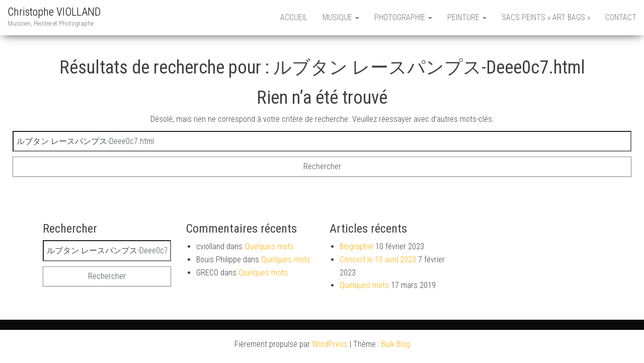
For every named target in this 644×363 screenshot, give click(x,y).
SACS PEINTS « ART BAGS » (546, 17)
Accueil (294, 17)
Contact (621, 17)
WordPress (330, 344)
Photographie (403, 17)
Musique (341, 17)
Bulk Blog (396, 344)
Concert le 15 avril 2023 (378, 260)
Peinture (467, 17)
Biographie (356, 246)
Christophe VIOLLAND (54, 12)
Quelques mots (269, 246)
